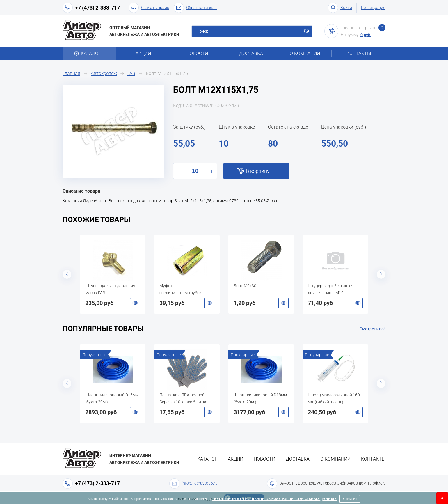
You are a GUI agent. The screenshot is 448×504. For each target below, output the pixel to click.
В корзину (258, 171)
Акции (143, 53)
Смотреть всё (373, 329)
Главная (71, 73)
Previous (67, 274)
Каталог (89, 53)
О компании (305, 53)
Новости (197, 53)
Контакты (359, 53)
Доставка (251, 53)
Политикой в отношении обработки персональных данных (274, 499)
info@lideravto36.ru (200, 483)
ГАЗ (131, 73)
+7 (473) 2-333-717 (97, 8)
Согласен (350, 499)
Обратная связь (195, 8)
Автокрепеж (104, 73)
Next (381, 274)
